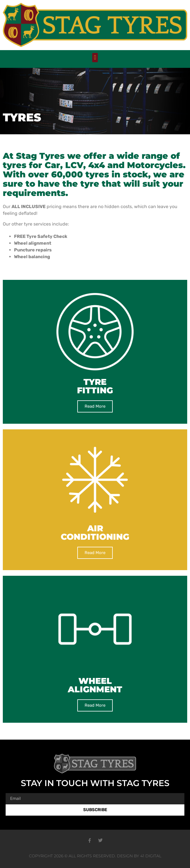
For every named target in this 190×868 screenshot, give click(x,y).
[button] (95, 58)
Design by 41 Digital (139, 856)
